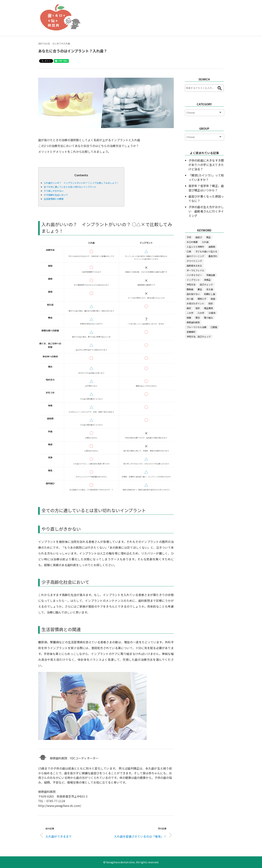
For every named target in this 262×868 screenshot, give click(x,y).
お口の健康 (192, 242)
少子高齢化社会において (56, 195)
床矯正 (207, 280)
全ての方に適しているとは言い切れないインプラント (70, 187)
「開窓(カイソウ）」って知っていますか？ (206, 177)
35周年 (212, 313)
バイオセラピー (194, 275)
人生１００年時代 (195, 247)
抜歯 (213, 299)
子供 (189, 237)
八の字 (201, 313)
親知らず (202, 299)
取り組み (209, 318)
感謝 (189, 318)
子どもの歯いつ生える (206, 251)
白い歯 (190, 299)
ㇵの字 (190, 313)
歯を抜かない (193, 294)
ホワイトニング (194, 261)
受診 (198, 308)
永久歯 (210, 289)
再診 (189, 308)
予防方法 (191, 284)
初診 (211, 303)
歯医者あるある (194, 266)
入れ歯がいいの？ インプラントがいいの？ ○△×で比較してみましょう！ (81, 183)
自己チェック (206, 284)
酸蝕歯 (190, 289)
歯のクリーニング (195, 256)
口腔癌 (214, 327)
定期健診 (191, 332)
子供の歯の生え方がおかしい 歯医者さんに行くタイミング (206, 211)
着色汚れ (213, 256)
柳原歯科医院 (193, 322)
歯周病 (212, 247)
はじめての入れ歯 (61, 43)
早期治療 (211, 275)
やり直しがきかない (54, 191)
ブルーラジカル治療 (196, 327)
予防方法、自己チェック (199, 336)
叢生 (200, 289)
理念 (198, 318)
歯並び (199, 237)
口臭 (189, 251)
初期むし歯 (210, 294)
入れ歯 (205, 242)
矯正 (209, 237)
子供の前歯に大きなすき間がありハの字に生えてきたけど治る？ (206, 165)
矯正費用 (209, 308)
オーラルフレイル (195, 270)
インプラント (193, 280)
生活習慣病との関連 (54, 199)
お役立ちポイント (195, 303)
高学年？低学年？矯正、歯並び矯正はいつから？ (206, 188)
